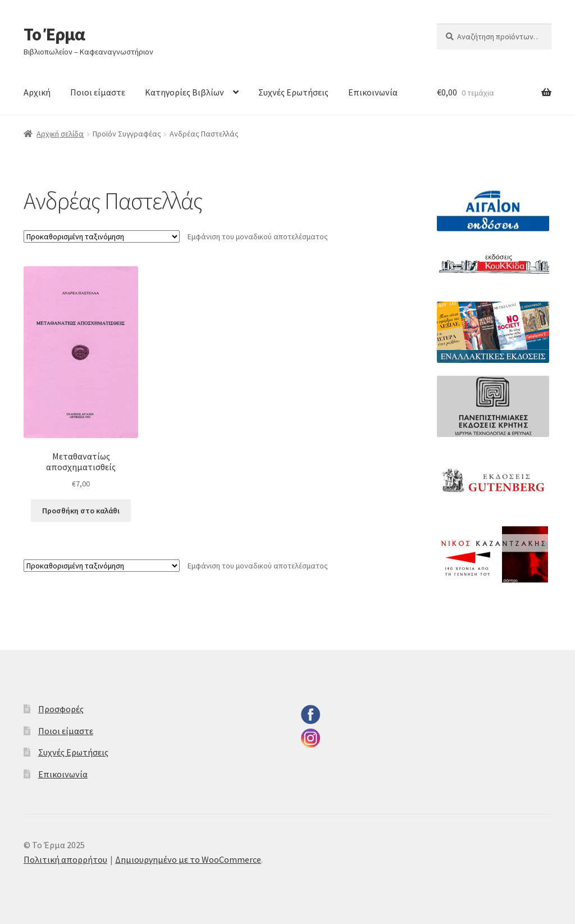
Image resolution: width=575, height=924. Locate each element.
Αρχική (37, 92)
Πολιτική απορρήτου (65, 859)
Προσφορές (61, 709)
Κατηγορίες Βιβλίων (184, 92)
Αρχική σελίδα (60, 134)
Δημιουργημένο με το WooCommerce (188, 859)
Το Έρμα (54, 34)
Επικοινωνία (373, 92)
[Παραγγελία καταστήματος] (102, 236)
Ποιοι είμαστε (98, 92)
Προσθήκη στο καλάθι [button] (81, 511)
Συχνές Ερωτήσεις (293, 92)
